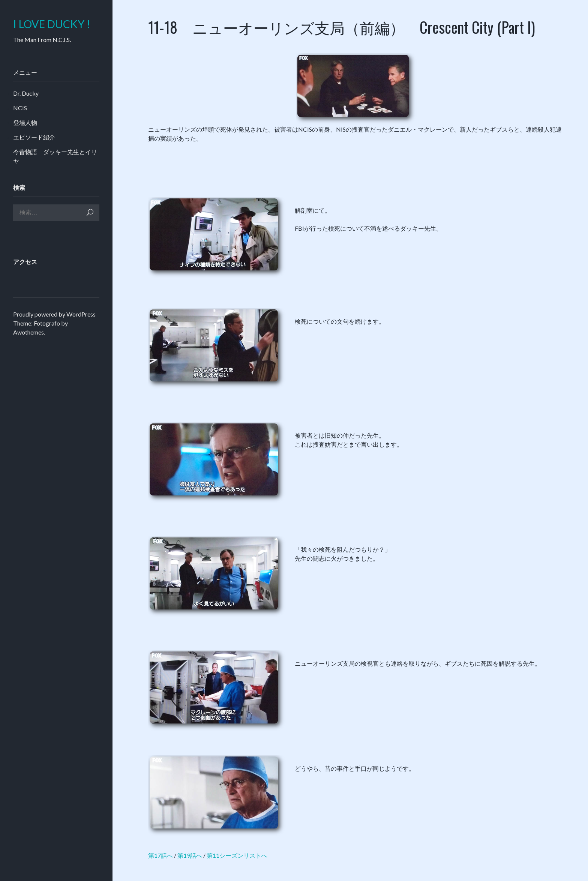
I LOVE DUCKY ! (52, 24)
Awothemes (28, 332)
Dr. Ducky (26, 93)
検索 (90, 212)
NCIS (20, 108)
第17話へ (160, 855)
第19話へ (190, 855)
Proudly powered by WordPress (54, 314)
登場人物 (25, 122)
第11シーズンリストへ (237, 855)
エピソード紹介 (34, 137)
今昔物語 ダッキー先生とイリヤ (55, 156)
